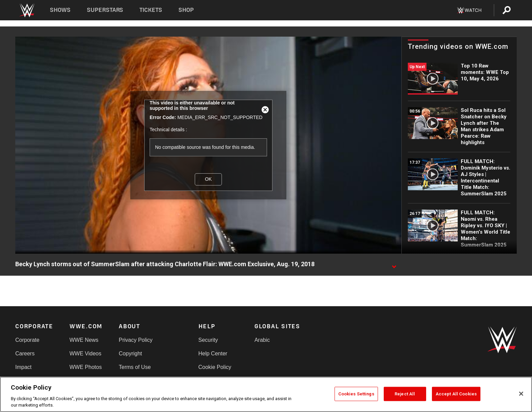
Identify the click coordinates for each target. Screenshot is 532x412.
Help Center (213, 354)
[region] (266, 394)
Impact (23, 367)
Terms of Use (135, 367)
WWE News (84, 340)
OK (208, 179)
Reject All (405, 394)
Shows (60, 10)
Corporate (27, 340)
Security (208, 340)
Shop (186, 10)
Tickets (151, 10)
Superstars (105, 10)
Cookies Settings (356, 394)
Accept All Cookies (456, 394)
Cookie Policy (215, 367)
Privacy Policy (136, 340)
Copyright (130, 354)
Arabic (262, 340)
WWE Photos (86, 367)
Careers (25, 354)
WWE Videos (85, 354)
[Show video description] (394, 264)
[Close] (521, 394)
